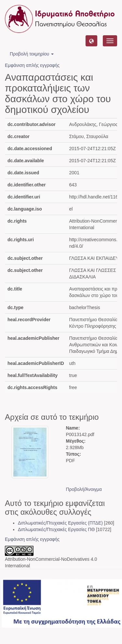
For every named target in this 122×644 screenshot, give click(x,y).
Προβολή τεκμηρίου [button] (32, 54)
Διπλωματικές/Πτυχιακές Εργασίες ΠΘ (56, 529)
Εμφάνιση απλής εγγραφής (32, 65)
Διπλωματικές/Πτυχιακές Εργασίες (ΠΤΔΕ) (60, 523)
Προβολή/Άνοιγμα (84, 489)
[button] (91, 41)
